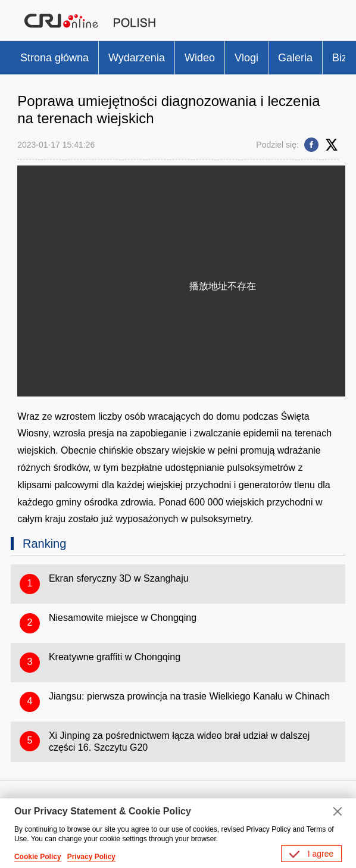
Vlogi (246, 58)
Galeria (295, 58)
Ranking (44, 544)
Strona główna (54, 58)
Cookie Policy (38, 857)
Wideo (200, 58)
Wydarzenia (137, 58)
